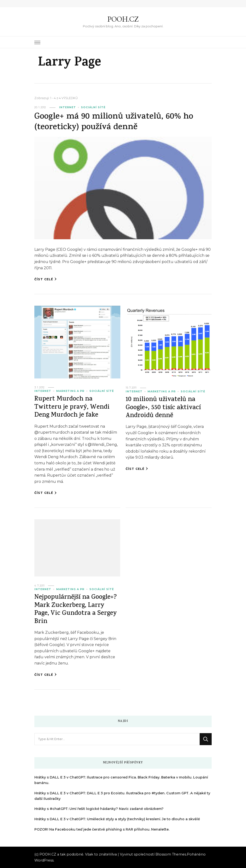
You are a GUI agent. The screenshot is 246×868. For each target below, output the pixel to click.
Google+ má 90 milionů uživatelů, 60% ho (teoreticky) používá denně (114, 122)
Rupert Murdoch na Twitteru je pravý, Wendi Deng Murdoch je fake (72, 407)
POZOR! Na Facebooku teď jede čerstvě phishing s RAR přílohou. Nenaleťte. (102, 829)
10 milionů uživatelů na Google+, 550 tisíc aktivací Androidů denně (163, 408)
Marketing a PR (70, 391)
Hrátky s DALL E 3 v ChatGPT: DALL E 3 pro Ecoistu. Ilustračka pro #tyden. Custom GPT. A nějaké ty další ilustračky (122, 796)
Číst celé (46, 279)
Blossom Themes (171, 854)
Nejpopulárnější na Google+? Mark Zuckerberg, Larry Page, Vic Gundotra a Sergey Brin (76, 610)
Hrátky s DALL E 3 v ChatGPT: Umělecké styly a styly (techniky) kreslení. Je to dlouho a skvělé (117, 819)
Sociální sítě (93, 107)
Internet (68, 107)
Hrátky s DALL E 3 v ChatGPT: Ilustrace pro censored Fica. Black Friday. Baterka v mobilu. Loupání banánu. (121, 780)
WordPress (44, 860)
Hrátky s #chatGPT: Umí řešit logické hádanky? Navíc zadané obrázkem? (99, 809)
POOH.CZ (123, 19)
